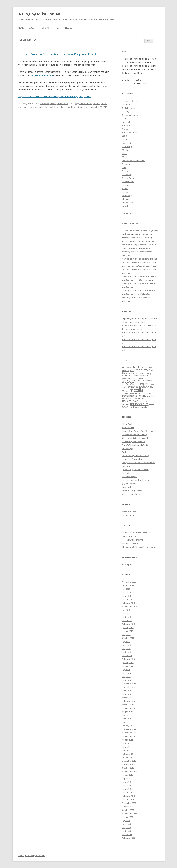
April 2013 (126, 694)
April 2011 (126, 747)
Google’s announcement (42, 75)
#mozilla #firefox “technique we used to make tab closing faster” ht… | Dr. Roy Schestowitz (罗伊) (140, 245)
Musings (126, 157)
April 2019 (126, 596)
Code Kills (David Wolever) (134, 442)
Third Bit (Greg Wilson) (132, 491)
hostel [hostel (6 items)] (125, 387)
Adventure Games (130, 101)
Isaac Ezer (127, 466)
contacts (31, 107)
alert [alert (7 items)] (142, 367)
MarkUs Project (129, 512)
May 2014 (126, 677)
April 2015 (126, 652)
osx (76, 107)
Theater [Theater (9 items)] (126, 404)
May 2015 (126, 649)
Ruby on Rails (128, 182)
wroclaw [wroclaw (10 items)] (145, 407)
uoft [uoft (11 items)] (132, 407)
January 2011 (128, 757)
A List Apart (127, 564)
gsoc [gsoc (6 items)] (152, 384)
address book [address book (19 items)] (131, 367)
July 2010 (126, 778)
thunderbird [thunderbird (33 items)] (139, 404)
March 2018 (127, 620)
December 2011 (129, 729)
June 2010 (126, 782)
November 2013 (129, 687)
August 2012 (128, 712)
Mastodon (127, 473)
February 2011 (128, 754)
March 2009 (127, 835)
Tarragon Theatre (130, 543)
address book (86, 104)
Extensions (127, 125)
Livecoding (127, 146)
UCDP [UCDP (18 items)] (126, 407)
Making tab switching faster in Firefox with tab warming (137, 252)
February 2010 (128, 796)
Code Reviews (128, 108)
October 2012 (128, 705)
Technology (127, 196)
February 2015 (128, 659)
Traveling (126, 206)
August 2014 (128, 666)
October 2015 (128, 638)
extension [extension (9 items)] (137, 380)
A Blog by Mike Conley (39, 14)
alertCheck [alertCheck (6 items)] (149, 368)
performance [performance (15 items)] (130, 396)
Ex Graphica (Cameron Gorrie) (135, 456)
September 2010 (129, 771)
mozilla (70, 107)
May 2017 (126, 635)
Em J (124, 452)
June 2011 (126, 743)
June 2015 (126, 645)
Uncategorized (129, 213)
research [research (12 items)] (127, 399)
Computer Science (130, 115)
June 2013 (126, 691)
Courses (126, 118)
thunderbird (84, 107)
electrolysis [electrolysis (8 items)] (136, 378)
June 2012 (126, 719)
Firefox (125, 129)
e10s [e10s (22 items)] (150, 375)
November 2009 (129, 806)
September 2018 (129, 606)
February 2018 (128, 624)
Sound (125, 189)
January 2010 (128, 799)
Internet (126, 139)
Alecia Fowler (128, 424)
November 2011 (129, 733)
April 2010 (126, 789)
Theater (126, 199)
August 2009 (128, 817)
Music (125, 154)
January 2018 (128, 627)
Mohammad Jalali (130, 477)
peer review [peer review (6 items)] (146, 393)
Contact (46, 28)
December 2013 (129, 684)
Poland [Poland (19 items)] (142, 396)
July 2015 (126, 642)
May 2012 (126, 722)
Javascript (127, 143)
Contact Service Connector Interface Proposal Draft (57, 54)
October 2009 (128, 810)
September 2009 (129, 813)
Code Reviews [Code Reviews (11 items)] (129, 373)
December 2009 (129, 803)
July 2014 (126, 670)
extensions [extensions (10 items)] (147, 380)
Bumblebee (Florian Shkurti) (134, 435)
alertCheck (127, 104)
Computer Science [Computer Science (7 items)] (144, 373)
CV (58, 28)
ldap (56, 107)
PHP (124, 168)
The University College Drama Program (139, 547)
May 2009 (126, 828)
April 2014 (126, 680)
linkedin (63, 107)
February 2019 (128, 603)
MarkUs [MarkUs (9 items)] (126, 391)
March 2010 (127, 792)
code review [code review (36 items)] (144, 370)
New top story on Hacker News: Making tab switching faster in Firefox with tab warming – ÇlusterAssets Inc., (139, 262)
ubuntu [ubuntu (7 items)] (152, 404)
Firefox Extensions (130, 132)
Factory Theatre (129, 536)
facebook (49, 107)
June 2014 (126, 673)
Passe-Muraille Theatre (133, 540)
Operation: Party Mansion (134, 161)
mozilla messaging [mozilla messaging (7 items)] (130, 393)
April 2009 (126, 831)
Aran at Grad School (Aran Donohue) (138, 431)
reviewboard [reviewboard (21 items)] (140, 398)
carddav (96, 104)
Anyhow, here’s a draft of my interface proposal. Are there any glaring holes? (55, 96)
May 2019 (126, 592)
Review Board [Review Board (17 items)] (130, 401)
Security (126, 185)
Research (126, 175)
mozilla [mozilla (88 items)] (137, 390)
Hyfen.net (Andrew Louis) (133, 459)
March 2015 (127, 656)
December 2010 (129, 761)
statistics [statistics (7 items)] (150, 401)
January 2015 (128, 663)
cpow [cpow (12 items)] (136, 376)
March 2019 (127, 599)
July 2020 (126, 589)
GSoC (125, 136)
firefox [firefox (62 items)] (128, 383)
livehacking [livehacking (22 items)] (146, 386)
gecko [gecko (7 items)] (137, 384)
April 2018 (126, 617)
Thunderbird (63, 104)
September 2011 (129, 736)
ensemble (40, 107)
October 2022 (128, 585)
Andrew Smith (128, 427)
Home (21, 28)
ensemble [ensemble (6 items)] (145, 378)
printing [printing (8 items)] (150, 396)
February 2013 (128, 701)
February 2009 (128, 838)
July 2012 (126, 715)
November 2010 (129, 764)
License (69, 28)
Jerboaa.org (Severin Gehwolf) (136, 470)
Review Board (128, 178)
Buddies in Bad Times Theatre (135, 533)
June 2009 (126, 824)
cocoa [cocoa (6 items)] (132, 371)
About (32, 28)
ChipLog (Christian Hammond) (135, 438)
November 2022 (129, 582)
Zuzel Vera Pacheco (131, 494)
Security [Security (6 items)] (142, 401)
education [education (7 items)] (126, 378)
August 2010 (128, 775)
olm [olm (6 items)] (139, 393)
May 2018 (126, 613)
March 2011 (127, 750)
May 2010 (126, 785)
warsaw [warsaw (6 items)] (137, 407)
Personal (126, 164)
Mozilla (53, 104)
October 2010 (128, 768)
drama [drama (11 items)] (143, 376)
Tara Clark (127, 487)
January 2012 (128, 726)
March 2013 (127, 698)
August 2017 (128, 631)
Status (125, 192)
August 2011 (128, 740)
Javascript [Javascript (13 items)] (133, 387)
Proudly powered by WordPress (32, 856)
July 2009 (126, 820)
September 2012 (129, 708)
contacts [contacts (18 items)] (128, 375)
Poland (125, 171)
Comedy (126, 111)
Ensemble (45, 104)
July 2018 (126, 610)
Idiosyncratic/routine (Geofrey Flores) (139, 463)
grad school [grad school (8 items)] (145, 384)
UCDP (125, 210)
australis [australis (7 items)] (126, 371)
